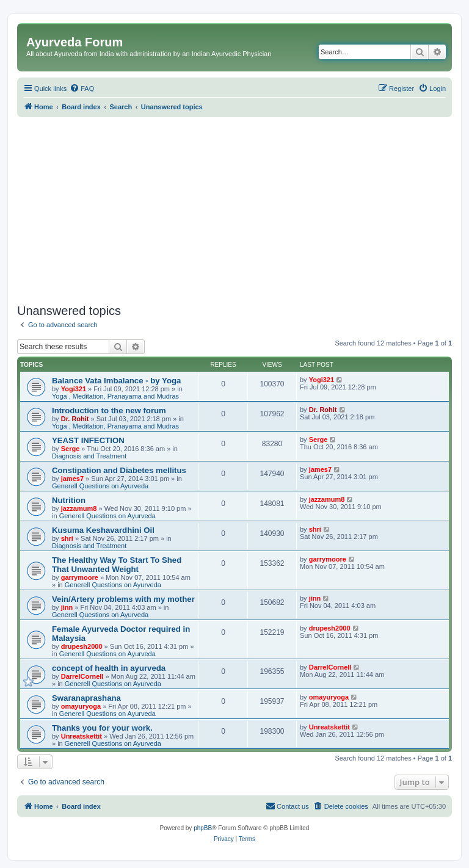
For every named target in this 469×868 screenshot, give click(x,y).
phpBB (203, 828)
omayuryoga (81, 706)
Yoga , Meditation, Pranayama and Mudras (115, 396)
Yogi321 (74, 389)
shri (67, 538)
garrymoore (80, 577)
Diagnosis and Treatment (89, 456)
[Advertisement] (234, 209)
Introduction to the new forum (109, 410)
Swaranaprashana (86, 698)
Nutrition (69, 500)
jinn (67, 607)
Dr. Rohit (75, 419)
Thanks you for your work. (102, 728)
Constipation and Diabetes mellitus (119, 470)
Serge (71, 449)
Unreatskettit (82, 736)
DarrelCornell (82, 676)
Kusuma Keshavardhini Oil (103, 530)
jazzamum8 (79, 508)
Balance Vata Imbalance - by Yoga (116, 381)
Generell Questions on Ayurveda (100, 486)
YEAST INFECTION (88, 440)
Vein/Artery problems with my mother (123, 599)
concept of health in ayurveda (109, 668)
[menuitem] (82, 89)
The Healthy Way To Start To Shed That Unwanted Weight (117, 565)
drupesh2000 (82, 646)
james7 (72, 479)
